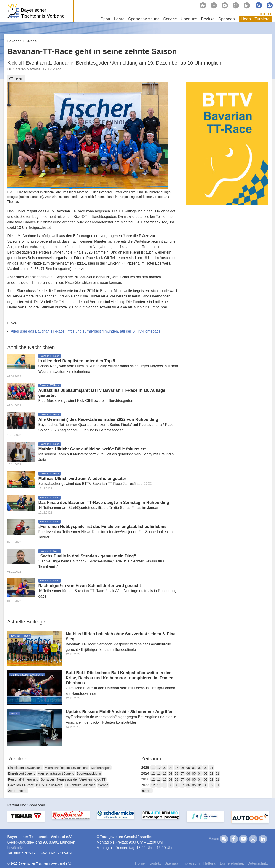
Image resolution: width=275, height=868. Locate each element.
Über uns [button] (189, 19)
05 (188, 768)
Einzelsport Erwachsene (25, 768)
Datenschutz (258, 863)
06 (182, 768)
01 (211, 768)
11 (153, 768)
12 (153, 773)
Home (140, 863)
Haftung (210, 863)
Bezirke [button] (208, 19)
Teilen (16, 78)
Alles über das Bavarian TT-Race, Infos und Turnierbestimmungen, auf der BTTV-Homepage (86, 331)
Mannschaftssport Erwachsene (67, 768)
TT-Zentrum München (80, 785)
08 (171, 768)
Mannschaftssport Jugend (56, 773)
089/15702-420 (25, 853)
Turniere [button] (262, 19)
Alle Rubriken (18, 791)
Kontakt (155, 863)
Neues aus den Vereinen (74, 779)
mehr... (147, 791)
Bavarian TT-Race (21, 785)
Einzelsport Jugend (22, 773)
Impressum (191, 863)
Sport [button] (105, 19)
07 (176, 768)
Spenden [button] (227, 19)
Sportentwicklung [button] (144, 19)
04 (194, 768)
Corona (103, 785)
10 (159, 768)
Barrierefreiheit (232, 863)
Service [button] (170, 19)
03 (200, 768)
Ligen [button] (246, 19)
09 (165, 768)
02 (206, 768)
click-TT (266, 14)
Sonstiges (48, 779)
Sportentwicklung (89, 773)
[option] (26, 819)
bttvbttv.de (17, 848)
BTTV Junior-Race (49, 785)
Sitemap (171, 863)
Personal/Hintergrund (23, 779)
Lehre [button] (119, 19)
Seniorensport (101, 768)
